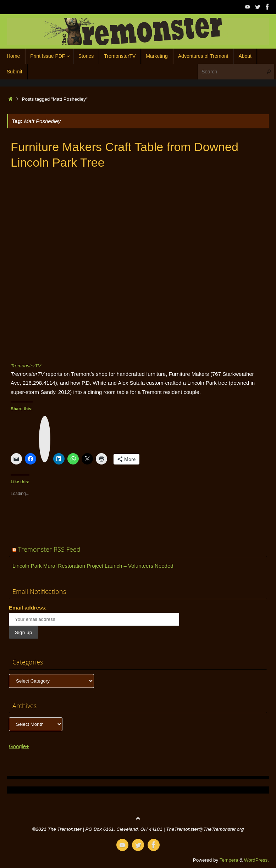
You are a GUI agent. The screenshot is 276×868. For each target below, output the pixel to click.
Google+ (19, 746)
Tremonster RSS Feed (49, 549)
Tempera (229, 860)
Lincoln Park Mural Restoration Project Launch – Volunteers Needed (93, 566)
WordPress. (256, 860)
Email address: (28, 608)
